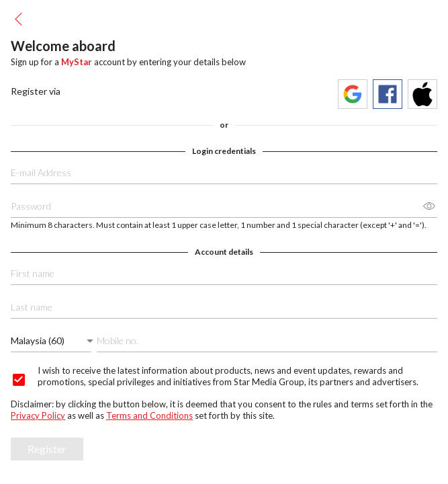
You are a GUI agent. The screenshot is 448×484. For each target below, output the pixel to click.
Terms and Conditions (149, 415)
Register (47, 449)
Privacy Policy (38, 415)
